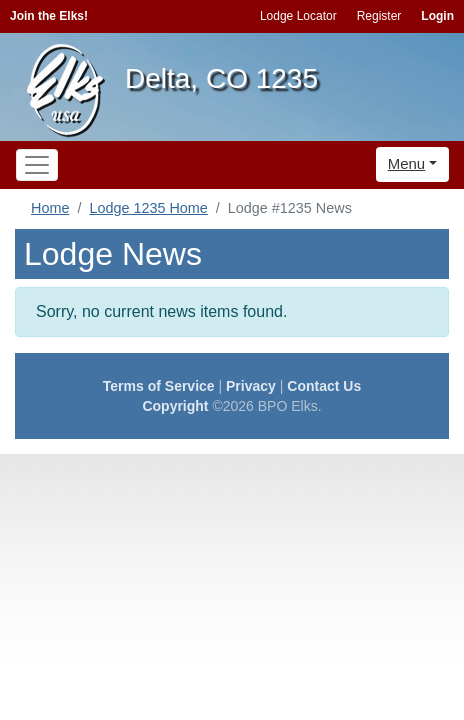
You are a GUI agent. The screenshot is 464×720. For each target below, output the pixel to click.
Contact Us (324, 386)
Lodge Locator (298, 16)
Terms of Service (159, 386)
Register (379, 16)
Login (437, 16)
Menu (407, 163)
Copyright (175, 406)
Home (50, 208)
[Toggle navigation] (37, 165)
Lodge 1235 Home (148, 208)
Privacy (251, 386)
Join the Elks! (49, 16)
